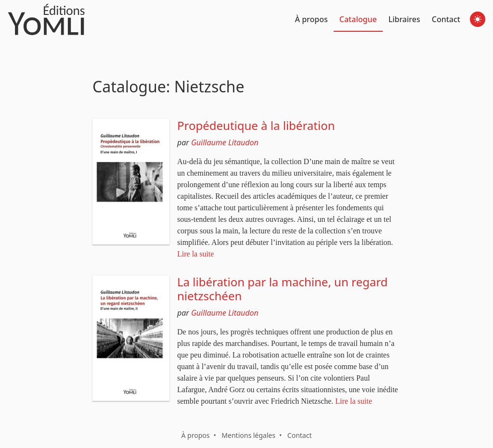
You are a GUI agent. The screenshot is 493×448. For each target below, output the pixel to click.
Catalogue (358, 19)
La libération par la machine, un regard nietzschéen (282, 289)
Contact (446, 19)
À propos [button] (195, 435)
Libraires (404, 19)
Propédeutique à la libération (256, 125)
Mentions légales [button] (248, 435)
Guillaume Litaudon (225, 142)
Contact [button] (300, 435)
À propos (311, 19)
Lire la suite (195, 254)
